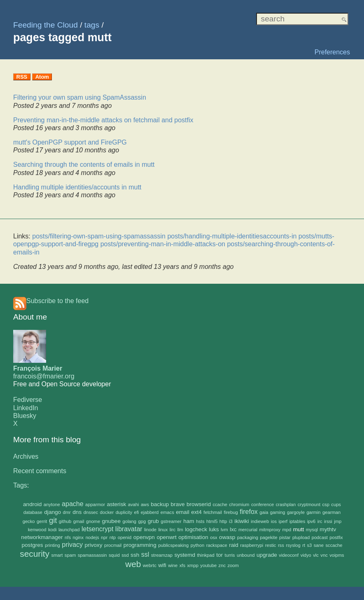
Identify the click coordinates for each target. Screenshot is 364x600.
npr (104, 537)
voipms (337, 555)
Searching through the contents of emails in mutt (84, 165)
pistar (285, 537)
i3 (231, 521)
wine (173, 565)
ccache (220, 504)
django (52, 512)
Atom (42, 77)
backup (160, 504)
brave (178, 504)
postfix (336, 537)
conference (262, 504)
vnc (324, 555)
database (33, 512)
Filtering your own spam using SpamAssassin (80, 97)
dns (77, 512)
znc (222, 565)
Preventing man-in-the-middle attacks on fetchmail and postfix (103, 120)
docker (107, 512)
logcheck (196, 529)
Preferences (332, 52)
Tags (20, 485)
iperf (283, 521)
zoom (233, 565)
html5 (212, 521)
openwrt (166, 537)
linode (150, 530)
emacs (167, 512)
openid (125, 537)
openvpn (144, 537)
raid (234, 545)
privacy (72, 545)
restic (271, 545)
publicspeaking (173, 545)
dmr (67, 512)
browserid (199, 504)
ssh (135, 555)
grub (153, 521)
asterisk (116, 504)
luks (214, 529)
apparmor (95, 504)
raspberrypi (252, 545)
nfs (68, 537)
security (35, 554)
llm (180, 530)
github (65, 521)
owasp (227, 537)
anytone (52, 504)
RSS (22, 77)
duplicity (124, 512)
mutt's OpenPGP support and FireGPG (70, 142)
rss (281, 545)
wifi (162, 565)
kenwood (37, 530)
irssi (328, 521)
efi (137, 512)
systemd (185, 555)
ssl (145, 554)
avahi (134, 504)
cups (336, 504)
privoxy (93, 545)
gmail (79, 521)
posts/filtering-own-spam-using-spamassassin (99, 236)
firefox (249, 512)
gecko (29, 521)
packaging (248, 537)
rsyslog (293, 545)
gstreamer (171, 521)
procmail (113, 545)
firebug (231, 512)
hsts (200, 521)
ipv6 (311, 521)
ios (274, 521)
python (198, 545)
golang (129, 521)
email (182, 512)
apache (73, 504)
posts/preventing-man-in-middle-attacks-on (163, 244)
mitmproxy (270, 530)
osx (213, 537)
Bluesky (25, 416)
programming (140, 545)
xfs (182, 565)
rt (304, 545)
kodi (52, 530)
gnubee (111, 521)
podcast (320, 537)
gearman (331, 512)
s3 (309, 545)
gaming (278, 512)
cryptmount (309, 504)
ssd (125, 555)
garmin (313, 512)
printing (52, 545)
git (53, 520)
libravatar (129, 529)
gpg (142, 521)
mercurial (248, 530)
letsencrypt (97, 529)
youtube (208, 565)
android (32, 504)
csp (325, 504)
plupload (301, 537)
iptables (297, 521)
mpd (287, 530)
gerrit (42, 521)
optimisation (193, 537)
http (223, 521)
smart (57, 555)
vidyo (306, 555)
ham (189, 521)
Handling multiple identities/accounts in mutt (77, 187)
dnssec (91, 512)
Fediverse (28, 400)
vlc (316, 555)
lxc (233, 529)
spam (70, 555)
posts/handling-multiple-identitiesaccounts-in (232, 236)
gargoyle (296, 512)
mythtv (328, 529)
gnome (93, 521)
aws (145, 504)
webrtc (150, 565)
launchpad (69, 530)
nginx (78, 537)
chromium (239, 504)
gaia (264, 512)
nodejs (92, 537)
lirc (173, 530)
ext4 (196, 512)
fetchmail (213, 512)
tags (92, 25)
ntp (113, 537)
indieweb (260, 521)
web (133, 564)
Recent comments (40, 471)
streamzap (162, 555)
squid (114, 555)
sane (319, 545)
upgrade (267, 555)
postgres (33, 545)
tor (219, 555)
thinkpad (205, 555)
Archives (26, 456)
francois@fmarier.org (44, 376)
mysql (312, 530)
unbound (246, 555)
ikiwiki (242, 521)
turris (230, 555)
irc (320, 521)
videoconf (289, 555)
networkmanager (42, 537)
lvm (224, 530)
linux (163, 530)
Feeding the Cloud (45, 25)
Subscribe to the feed (57, 301)
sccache (334, 545)
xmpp (193, 565)
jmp (338, 521)
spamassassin (92, 555)
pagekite (268, 537)
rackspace (217, 545)
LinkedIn (26, 408)
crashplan (286, 504)
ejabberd (150, 512)
